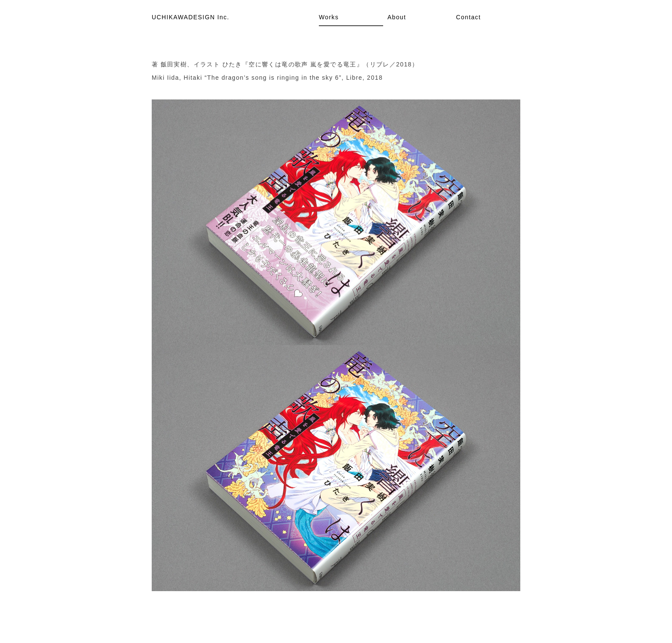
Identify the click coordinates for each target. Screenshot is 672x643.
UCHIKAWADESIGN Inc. (190, 17)
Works (329, 17)
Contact (468, 17)
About (397, 17)
